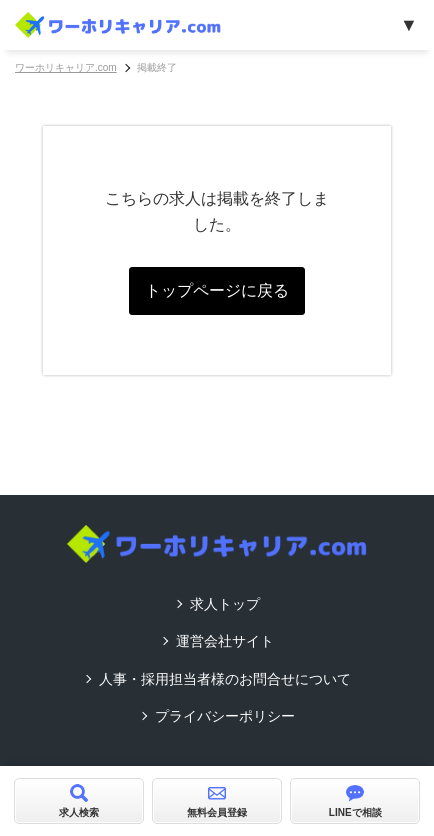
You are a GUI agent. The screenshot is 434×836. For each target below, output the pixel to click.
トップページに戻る (217, 290)
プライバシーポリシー (225, 716)
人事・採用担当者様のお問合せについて (225, 679)
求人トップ (225, 604)
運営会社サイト (225, 641)
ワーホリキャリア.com (66, 67)
